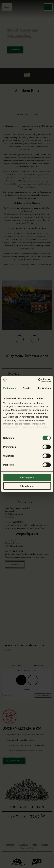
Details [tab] (26, 388)
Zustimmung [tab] (10, 388)
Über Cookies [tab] (44, 388)
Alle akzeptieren (27, 477)
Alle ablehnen (27, 486)
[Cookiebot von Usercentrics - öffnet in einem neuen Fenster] (38, 380)
